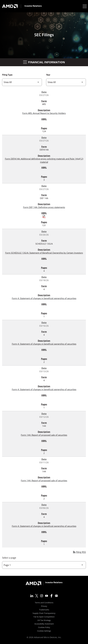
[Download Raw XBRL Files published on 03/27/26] (44, 216)
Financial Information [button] (44, 62)
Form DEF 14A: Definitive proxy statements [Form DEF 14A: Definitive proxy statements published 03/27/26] (44, 207)
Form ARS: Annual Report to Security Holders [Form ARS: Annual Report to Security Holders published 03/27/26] (44, 113)
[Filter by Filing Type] (22, 82)
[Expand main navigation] (84, 6)
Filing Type (7, 75)
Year (48, 75)
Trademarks (44, 610)
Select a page (9, 558)
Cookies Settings (44, 631)
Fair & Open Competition (44, 617)
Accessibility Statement (44, 624)
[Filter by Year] (66, 82)
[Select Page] (44, 565)
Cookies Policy (44, 628)
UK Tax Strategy (44, 620)
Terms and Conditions (44, 603)
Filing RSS (79, 552)
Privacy (44, 606)
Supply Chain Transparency (44, 613)
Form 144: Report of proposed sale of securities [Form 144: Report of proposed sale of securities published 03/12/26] (44, 435)
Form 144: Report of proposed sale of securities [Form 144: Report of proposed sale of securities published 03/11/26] (44, 480)
